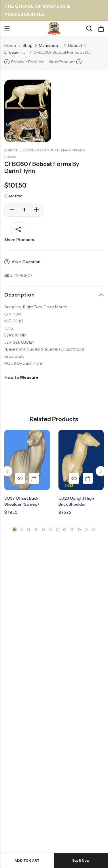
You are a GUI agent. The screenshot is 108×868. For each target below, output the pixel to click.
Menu (7, 29)
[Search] (89, 29)
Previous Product (27, 62)
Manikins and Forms (50, 45)
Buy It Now (81, 860)
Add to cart (27, 860)
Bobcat (75, 45)
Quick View (20, 478)
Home (10, 45)
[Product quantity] (24, 210)
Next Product (62, 62)
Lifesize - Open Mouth (16, 52)
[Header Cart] (101, 29)
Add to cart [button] (34, 478)
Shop (28, 45)
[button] (7, 471)
